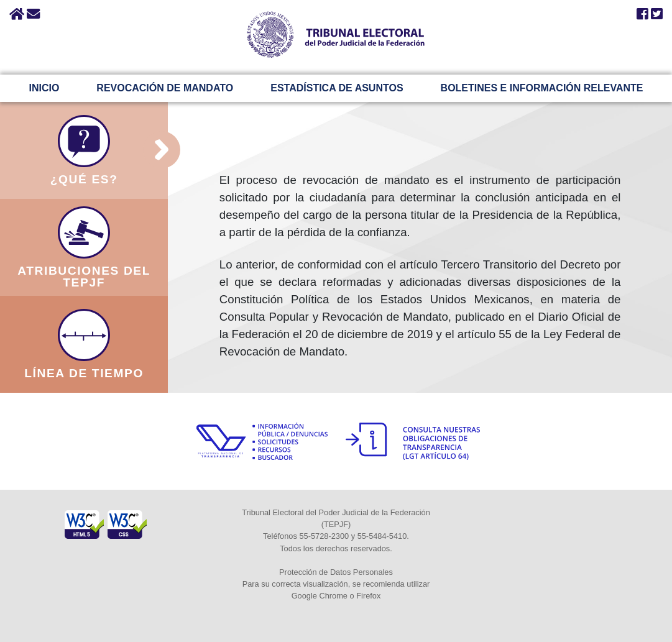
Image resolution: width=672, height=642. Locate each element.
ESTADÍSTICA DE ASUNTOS (337, 88)
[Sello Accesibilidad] (85, 516)
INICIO (44, 88)
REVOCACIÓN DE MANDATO (165, 88)
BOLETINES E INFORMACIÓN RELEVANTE (542, 88)
